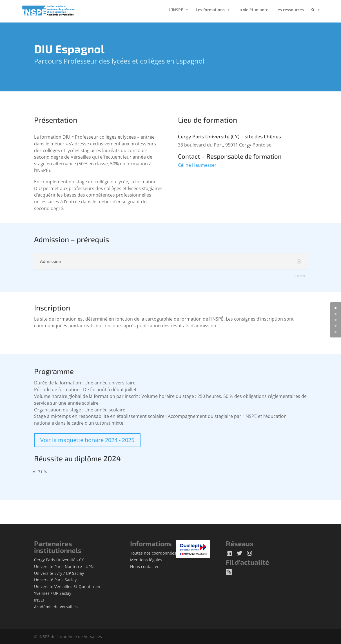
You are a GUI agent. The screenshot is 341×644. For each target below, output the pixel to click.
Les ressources (290, 11)
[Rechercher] (316, 15)
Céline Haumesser (197, 165)
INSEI (39, 600)
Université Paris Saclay (55, 580)
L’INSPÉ (176, 11)
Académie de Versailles (56, 607)
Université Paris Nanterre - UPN (64, 567)
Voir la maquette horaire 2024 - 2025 (87, 440)
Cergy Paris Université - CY (59, 560)
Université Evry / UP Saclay (59, 573)
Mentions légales (146, 560)
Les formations (210, 11)
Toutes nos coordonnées (153, 553)
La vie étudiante (253, 11)
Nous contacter (144, 567)
